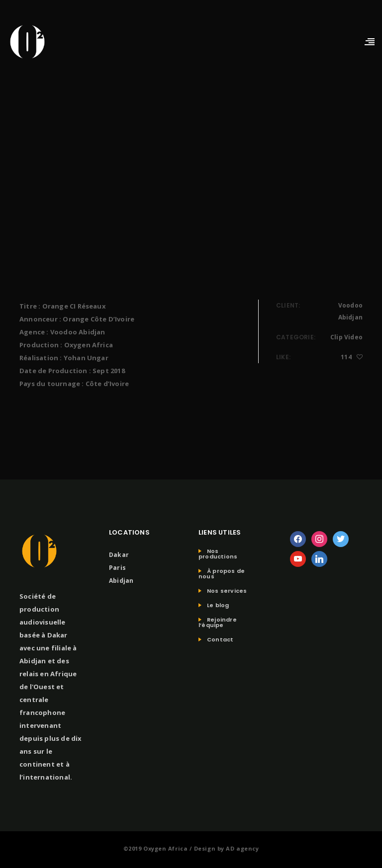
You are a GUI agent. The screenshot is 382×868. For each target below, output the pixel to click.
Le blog (218, 605)
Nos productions (218, 554)
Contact (220, 640)
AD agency (242, 848)
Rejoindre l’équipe (218, 623)
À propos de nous (222, 574)
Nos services (227, 591)
